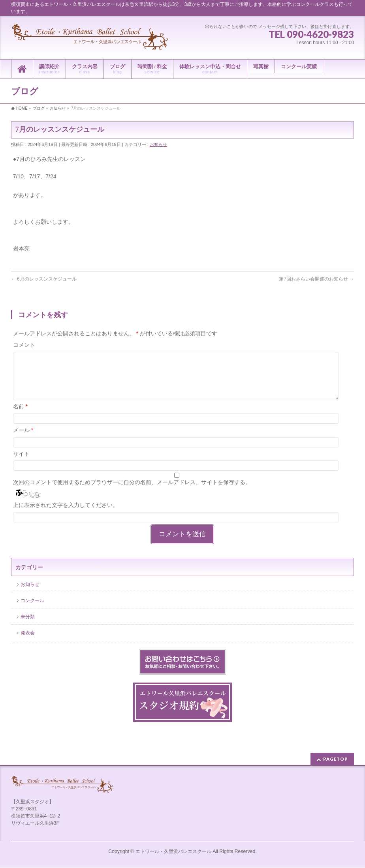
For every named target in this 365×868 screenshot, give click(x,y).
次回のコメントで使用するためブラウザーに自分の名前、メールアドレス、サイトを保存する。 (132, 492)
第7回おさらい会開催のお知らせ (316, 279)
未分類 (28, 626)
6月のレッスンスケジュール (44, 279)
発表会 (28, 642)
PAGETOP (336, 759)
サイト (21, 463)
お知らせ (158, 144)
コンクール (32, 610)
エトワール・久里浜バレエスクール (173, 852)
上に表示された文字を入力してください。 (66, 514)
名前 (20, 416)
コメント (24, 345)
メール (23, 440)
